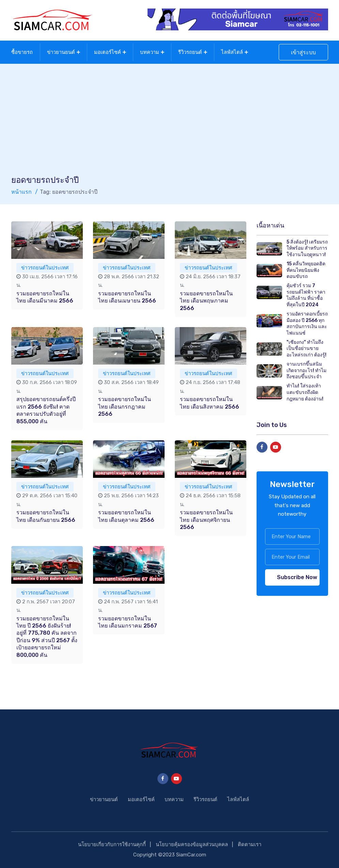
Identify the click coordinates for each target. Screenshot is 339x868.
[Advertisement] (170, 123)
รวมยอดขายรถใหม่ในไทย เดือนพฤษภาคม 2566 (206, 301)
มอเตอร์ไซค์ (107, 52)
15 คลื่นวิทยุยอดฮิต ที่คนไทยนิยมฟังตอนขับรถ (306, 270)
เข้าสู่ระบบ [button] (303, 52)
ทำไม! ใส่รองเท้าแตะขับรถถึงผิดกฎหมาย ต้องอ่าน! (305, 392)
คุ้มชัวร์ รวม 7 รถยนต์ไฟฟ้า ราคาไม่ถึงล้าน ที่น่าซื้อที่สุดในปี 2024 (306, 295)
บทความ (150, 52)
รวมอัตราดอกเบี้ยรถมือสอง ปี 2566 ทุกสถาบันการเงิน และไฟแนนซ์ (307, 323)
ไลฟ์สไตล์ (232, 52)
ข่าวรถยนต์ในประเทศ (45, 268)
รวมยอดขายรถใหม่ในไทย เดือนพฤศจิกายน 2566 (206, 520)
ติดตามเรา (250, 844)
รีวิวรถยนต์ (190, 52)
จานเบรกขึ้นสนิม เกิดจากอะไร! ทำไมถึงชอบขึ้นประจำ (306, 370)
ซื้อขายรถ (22, 52)
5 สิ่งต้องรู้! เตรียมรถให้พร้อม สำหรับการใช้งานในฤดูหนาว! (307, 248)
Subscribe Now (297, 577)
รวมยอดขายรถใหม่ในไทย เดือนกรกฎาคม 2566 (125, 407)
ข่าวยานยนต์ (61, 52)
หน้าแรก (21, 192)
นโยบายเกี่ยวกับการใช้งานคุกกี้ (112, 844)
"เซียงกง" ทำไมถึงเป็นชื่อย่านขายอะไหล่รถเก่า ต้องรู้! (306, 349)
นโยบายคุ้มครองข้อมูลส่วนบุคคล (192, 844)
